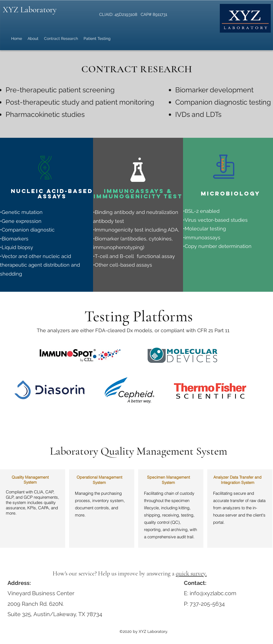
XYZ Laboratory (30, 10)
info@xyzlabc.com (213, 593)
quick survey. (191, 573)
